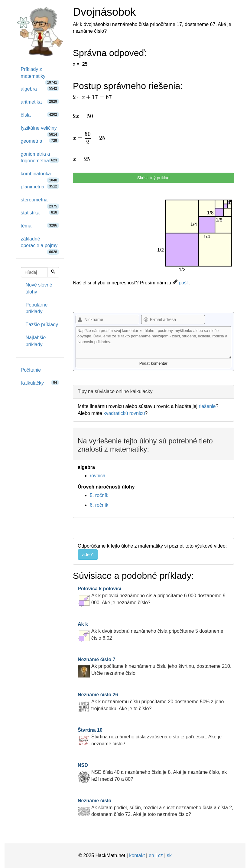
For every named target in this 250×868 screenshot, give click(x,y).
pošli (181, 283)
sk (169, 855)
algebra (40, 89)
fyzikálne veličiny (40, 130)
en (151, 855)
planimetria (40, 186)
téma (40, 225)
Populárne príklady (37, 308)
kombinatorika (40, 176)
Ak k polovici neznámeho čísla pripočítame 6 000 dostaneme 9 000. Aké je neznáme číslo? (152, 596)
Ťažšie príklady (42, 325)
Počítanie (31, 370)
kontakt (137, 855)
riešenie (207, 406)
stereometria (40, 202)
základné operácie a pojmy (40, 244)
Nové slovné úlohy (39, 288)
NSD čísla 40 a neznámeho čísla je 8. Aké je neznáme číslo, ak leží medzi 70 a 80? (152, 772)
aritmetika (40, 102)
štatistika (40, 212)
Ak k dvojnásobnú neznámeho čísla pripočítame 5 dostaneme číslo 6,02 (151, 631)
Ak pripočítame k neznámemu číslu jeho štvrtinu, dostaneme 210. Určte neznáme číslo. (154, 666)
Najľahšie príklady (36, 341)
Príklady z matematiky (40, 75)
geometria (40, 141)
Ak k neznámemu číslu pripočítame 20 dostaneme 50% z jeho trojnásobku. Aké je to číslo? (151, 702)
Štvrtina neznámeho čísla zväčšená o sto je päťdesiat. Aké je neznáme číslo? (150, 737)
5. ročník (99, 495)
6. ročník (99, 505)
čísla (40, 115)
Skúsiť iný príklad (153, 178)
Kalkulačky (40, 383)
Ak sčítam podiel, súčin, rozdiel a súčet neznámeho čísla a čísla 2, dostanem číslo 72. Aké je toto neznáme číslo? (156, 808)
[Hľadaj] (53, 272)
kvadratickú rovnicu (124, 413)
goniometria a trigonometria (40, 157)
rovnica (98, 476)
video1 (88, 555)
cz (161, 855)
